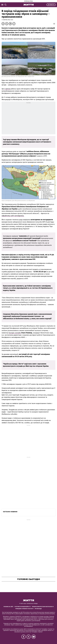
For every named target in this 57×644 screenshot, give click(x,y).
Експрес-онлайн (15, 333)
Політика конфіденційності (23, 607)
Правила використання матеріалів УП (43, 607)
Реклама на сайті (8, 607)
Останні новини (10, 512)
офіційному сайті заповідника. (13, 216)
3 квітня (7, 89)
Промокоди (38, 609)
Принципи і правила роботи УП (24, 609)
